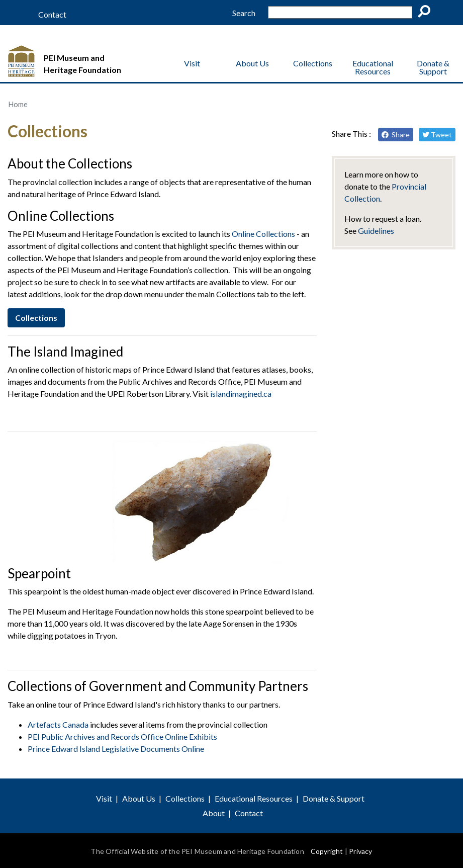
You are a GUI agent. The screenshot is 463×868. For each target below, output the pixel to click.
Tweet (437, 135)
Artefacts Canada (58, 724)
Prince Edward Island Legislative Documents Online (116, 749)
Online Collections (263, 234)
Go (427, 13)
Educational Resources (373, 67)
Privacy (360, 851)
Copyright (327, 851)
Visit (192, 63)
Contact (52, 15)
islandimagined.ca (241, 394)
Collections (313, 63)
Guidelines (376, 231)
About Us (252, 63)
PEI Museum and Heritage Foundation (82, 64)
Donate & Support (433, 67)
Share (396, 135)
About (214, 813)
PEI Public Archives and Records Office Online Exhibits (122, 736)
